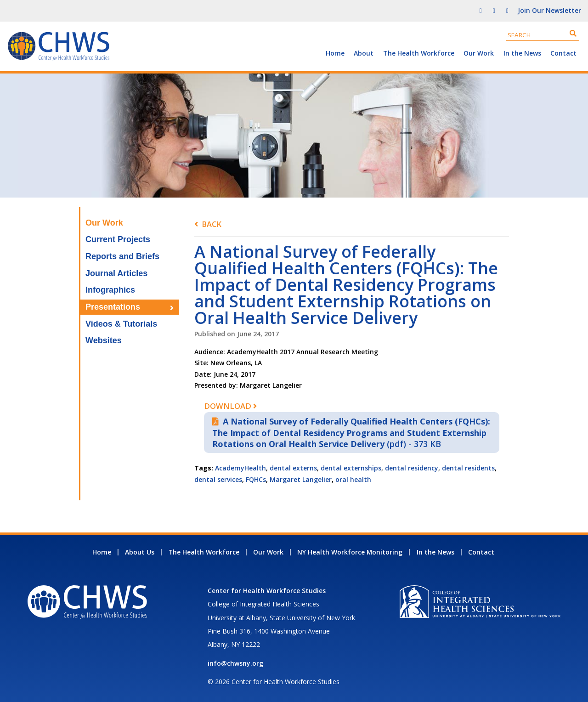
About (364, 53)
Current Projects (118, 239)
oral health (353, 479)
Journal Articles (116, 273)
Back (212, 224)
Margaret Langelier (301, 479)
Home (335, 53)
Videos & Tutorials (121, 324)
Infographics (110, 290)
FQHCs (256, 479)
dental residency (412, 468)
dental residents (468, 468)
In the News (522, 53)
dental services (218, 479)
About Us (140, 552)
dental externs (293, 468)
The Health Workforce (419, 53)
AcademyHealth (240, 468)
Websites (104, 340)
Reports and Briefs (122, 256)
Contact (563, 53)
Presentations (113, 307)
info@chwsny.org (235, 663)
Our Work (479, 53)
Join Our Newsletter (549, 10)
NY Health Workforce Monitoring (350, 552)
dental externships (351, 468)
